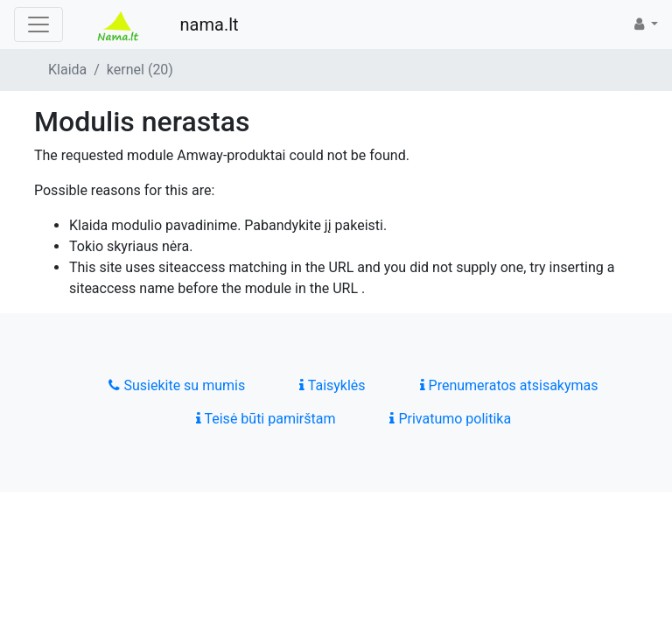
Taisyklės (332, 385)
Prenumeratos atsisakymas (509, 385)
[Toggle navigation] (38, 24)
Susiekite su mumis (177, 385)
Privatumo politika (450, 419)
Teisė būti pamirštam (266, 419)
